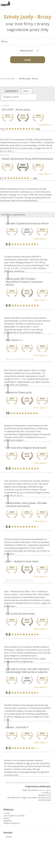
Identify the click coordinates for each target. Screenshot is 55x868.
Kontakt (9, 837)
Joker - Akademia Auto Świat (22, 561)
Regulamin (8, 821)
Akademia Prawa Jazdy (19, 392)
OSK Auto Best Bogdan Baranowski (26, 448)
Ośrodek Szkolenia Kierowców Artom (27, 223)
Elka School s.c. (14, 340)
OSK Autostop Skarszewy (20, 614)
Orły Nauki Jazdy (7, 79)
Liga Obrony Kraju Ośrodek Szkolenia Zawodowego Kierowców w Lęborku (27, 671)
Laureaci (7, 813)
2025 (26, 91)
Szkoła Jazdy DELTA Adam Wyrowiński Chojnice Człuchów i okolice (24, 282)
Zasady (6, 818)
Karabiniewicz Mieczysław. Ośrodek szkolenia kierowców (26, 504)
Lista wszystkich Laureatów (14, 816)
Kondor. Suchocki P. (17, 727)
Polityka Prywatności (11, 823)
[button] (26, 125)
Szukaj (27, 60)
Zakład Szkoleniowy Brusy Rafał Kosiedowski (27, 159)
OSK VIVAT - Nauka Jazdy (16, 109)
